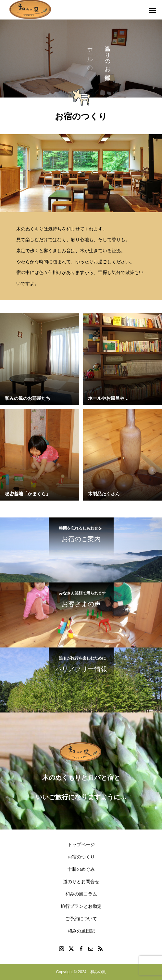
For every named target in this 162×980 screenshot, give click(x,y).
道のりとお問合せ (81, 882)
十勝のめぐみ (81, 869)
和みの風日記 (81, 931)
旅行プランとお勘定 (81, 906)
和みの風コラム (81, 894)
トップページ (81, 844)
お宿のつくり (81, 857)
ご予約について (81, 919)
